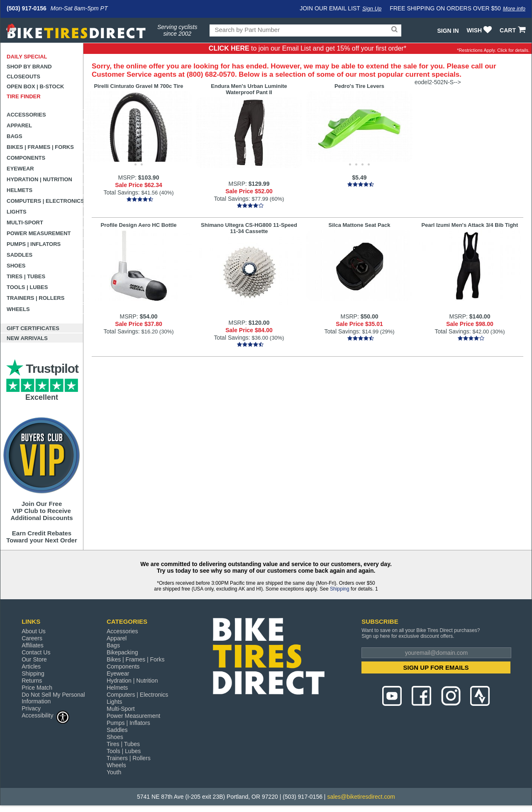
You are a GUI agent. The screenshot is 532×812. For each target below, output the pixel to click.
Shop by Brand (29, 67)
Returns (32, 681)
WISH (480, 30)
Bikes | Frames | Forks (40, 147)
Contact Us (36, 652)
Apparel (19, 125)
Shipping (340, 589)
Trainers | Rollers (35, 298)
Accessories (26, 115)
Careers (32, 638)
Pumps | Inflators (34, 244)
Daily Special (27, 57)
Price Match (37, 688)
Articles (31, 666)
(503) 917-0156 (27, 8)
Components (26, 158)
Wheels (18, 309)
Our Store (34, 659)
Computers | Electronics (45, 201)
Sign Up (372, 9)
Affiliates (33, 645)
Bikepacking (122, 652)
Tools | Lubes (27, 287)
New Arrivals (27, 338)
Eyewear (20, 169)
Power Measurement (39, 233)
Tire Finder (24, 96)
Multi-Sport (25, 222)
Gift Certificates (33, 328)
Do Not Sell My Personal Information (53, 698)
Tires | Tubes (26, 276)
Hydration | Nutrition (39, 179)
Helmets (20, 190)
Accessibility (46, 715)
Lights (17, 212)
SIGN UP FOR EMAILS (436, 667)
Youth (114, 772)
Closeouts (23, 77)
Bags (15, 136)
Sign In (448, 31)
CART (514, 30)
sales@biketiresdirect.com (361, 797)
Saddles (20, 255)
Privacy (31, 708)
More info (514, 9)
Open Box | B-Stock (35, 86)
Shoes (16, 266)
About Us (34, 631)
